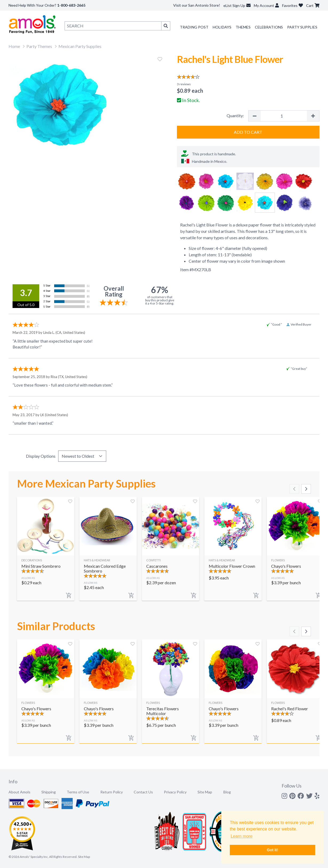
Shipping (49, 792)
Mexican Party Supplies (80, 46)
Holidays (222, 27)
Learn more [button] (242, 836)
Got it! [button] (272, 850)
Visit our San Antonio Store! (197, 5)
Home (14, 46)
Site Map (205, 792)
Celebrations (269, 27)
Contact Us (143, 792)
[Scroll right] (306, 489)
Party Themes (39, 46)
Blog (227, 792)
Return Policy (112, 792)
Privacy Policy (175, 792)
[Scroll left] (294, 489)
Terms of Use (78, 792)
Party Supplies (302, 27)
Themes (243, 27)
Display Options (41, 456)
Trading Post (194, 27)
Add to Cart (248, 132)
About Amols (19, 792)
